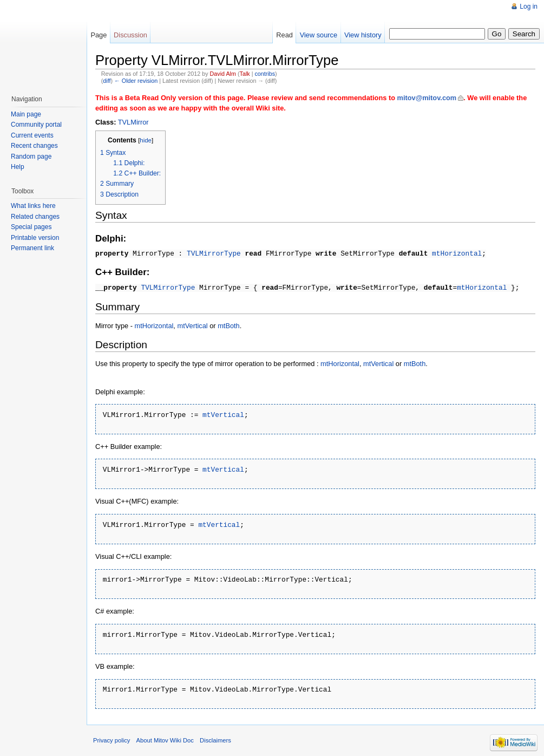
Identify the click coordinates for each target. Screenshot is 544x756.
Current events (32, 135)
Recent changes (34, 146)
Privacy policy (112, 736)
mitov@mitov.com (427, 98)
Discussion (130, 35)
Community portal (36, 125)
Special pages (31, 227)
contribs (265, 74)
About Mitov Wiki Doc (165, 736)
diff (107, 81)
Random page (31, 157)
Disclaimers (215, 736)
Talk (245, 74)
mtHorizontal (457, 253)
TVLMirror (133, 122)
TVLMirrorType (214, 253)
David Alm (223, 74)
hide (146, 140)
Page (99, 35)
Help (18, 167)
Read (284, 35)
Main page (26, 114)
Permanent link (32, 248)
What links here (33, 206)
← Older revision (136, 81)
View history (363, 35)
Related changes (35, 217)
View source (319, 35)
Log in (529, 6)
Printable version (35, 238)
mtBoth (229, 325)
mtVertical (192, 325)
